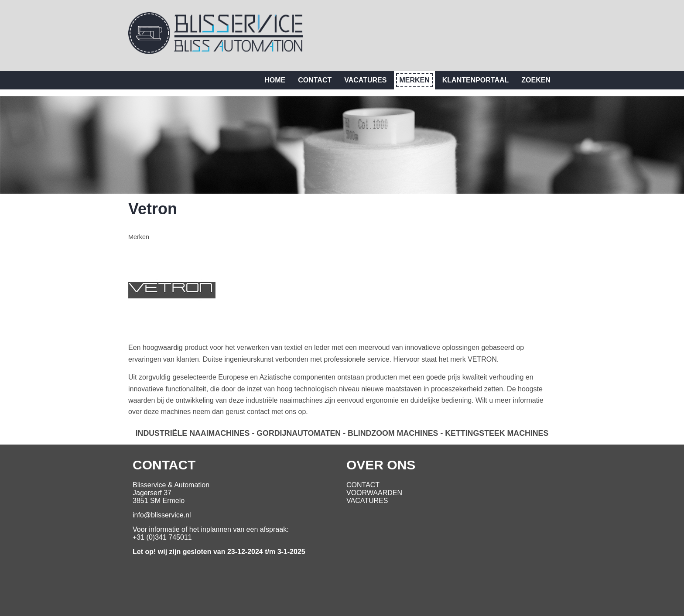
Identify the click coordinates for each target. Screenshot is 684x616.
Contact (315, 80)
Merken (414, 80)
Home (275, 80)
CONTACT (363, 485)
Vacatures (365, 80)
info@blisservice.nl (162, 515)
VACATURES (367, 501)
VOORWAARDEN (374, 493)
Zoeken (536, 80)
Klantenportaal (476, 80)
